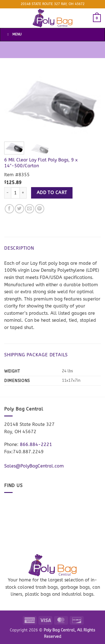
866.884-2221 (36, 444)
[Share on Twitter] (19, 209)
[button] (97, 18)
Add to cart (52, 193)
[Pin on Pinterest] (40, 209)
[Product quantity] (15, 193)
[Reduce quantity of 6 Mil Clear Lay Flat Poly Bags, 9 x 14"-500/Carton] (8, 193)
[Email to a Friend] (30, 209)
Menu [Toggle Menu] (14, 34)
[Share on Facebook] (9, 209)
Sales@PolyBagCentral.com (34, 466)
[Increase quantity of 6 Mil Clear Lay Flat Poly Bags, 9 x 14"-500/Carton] (23, 193)
